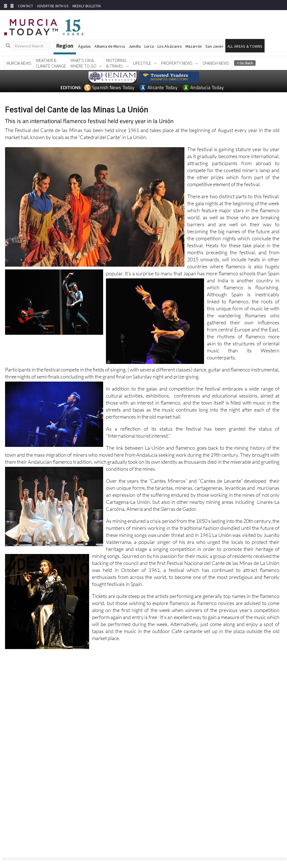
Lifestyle (142, 63)
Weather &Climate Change (51, 63)
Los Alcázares (170, 46)
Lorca (149, 46)
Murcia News (19, 63)
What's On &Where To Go (83, 63)
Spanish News (216, 63)
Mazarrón (194, 46)
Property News (177, 63)
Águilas (85, 46)
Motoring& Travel (116, 63)
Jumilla (135, 46)
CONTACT (26, 6)
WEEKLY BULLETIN (86, 6)
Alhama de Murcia (110, 46)
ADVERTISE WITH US (53, 6)
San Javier (215, 46)
